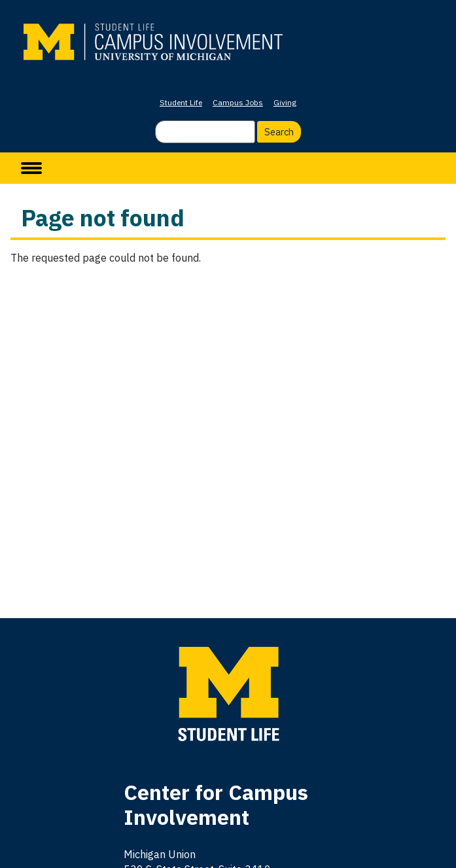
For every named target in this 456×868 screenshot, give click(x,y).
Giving (285, 102)
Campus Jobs (238, 102)
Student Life (181, 102)
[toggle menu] (31, 168)
